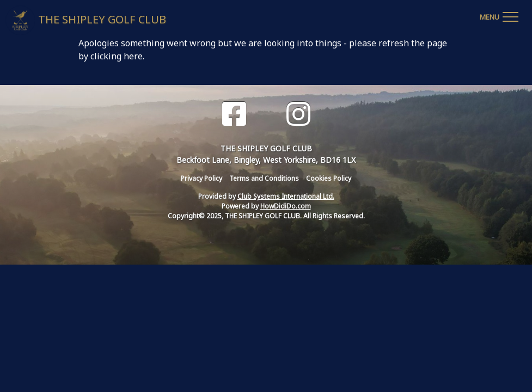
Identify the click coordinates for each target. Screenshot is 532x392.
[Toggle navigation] (499, 15)
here (133, 56)
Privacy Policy (201, 178)
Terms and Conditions (264, 178)
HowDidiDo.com (286, 206)
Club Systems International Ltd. (286, 196)
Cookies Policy (329, 178)
